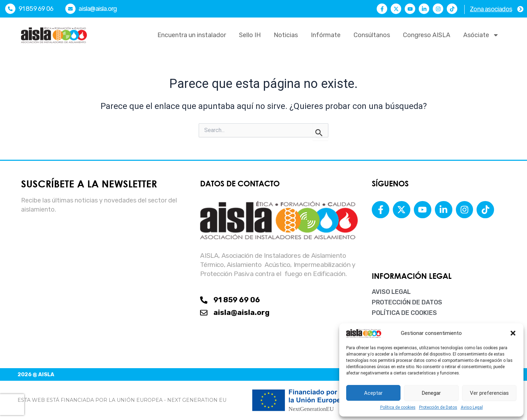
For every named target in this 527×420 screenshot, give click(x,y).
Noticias (286, 35)
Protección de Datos (438, 407)
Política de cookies (398, 407)
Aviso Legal (472, 407)
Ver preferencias (489, 393)
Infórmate (326, 35)
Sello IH (250, 35)
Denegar (431, 393)
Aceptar (373, 393)
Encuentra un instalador (192, 35)
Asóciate (481, 35)
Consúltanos (372, 35)
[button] (513, 333)
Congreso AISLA (427, 35)
